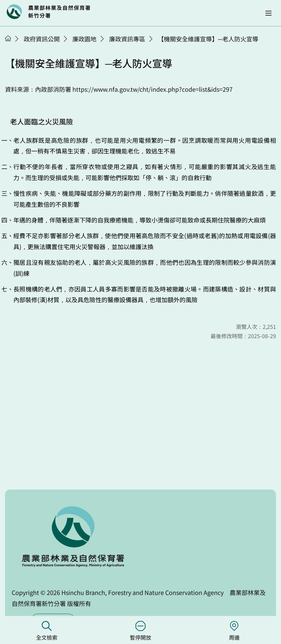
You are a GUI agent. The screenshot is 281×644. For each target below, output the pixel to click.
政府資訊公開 (42, 39)
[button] (268, 13)
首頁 (8, 38)
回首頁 (48, 12)
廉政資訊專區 (127, 39)
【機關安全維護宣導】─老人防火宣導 (208, 39)
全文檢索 (47, 631)
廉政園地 (84, 39)
